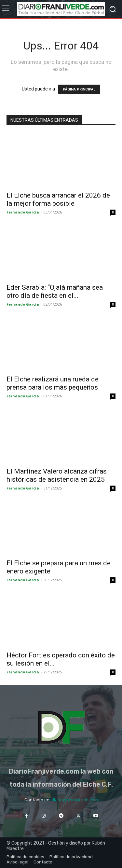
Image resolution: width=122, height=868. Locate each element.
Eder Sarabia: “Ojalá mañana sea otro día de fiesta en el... (55, 291)
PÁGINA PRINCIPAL (79, 89)
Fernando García (23, 212)
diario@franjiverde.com (75, 800)
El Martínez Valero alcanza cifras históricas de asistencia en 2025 (57, 475)
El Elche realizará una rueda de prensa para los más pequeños (53, 383)
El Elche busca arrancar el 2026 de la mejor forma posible (58, 199)
